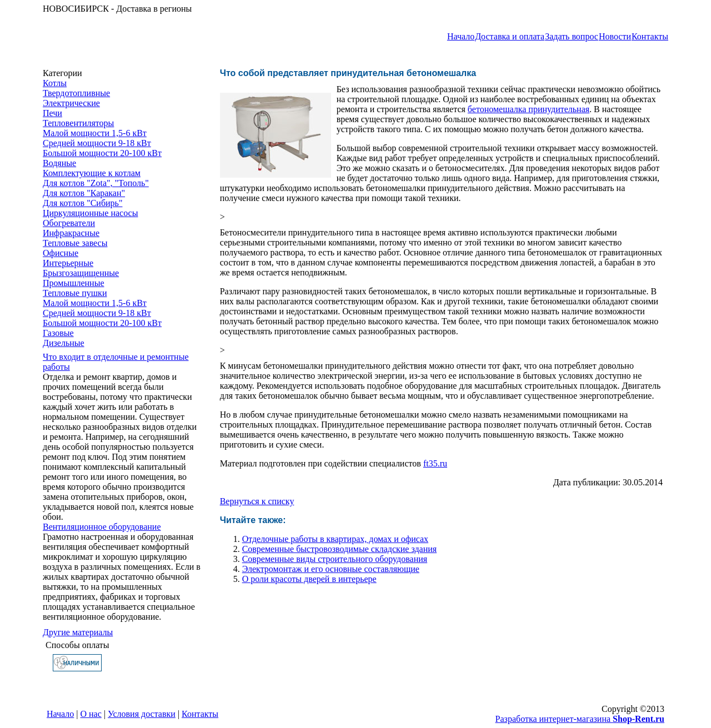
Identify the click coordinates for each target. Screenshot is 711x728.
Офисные (61, 253)
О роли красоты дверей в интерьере (309, 579)
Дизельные (64, 343)
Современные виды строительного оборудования (335, 559)
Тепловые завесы (75, 243)
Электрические (71, 103)
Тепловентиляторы (78, 123)
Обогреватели (69, 223)
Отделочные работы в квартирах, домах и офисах (335, 539)
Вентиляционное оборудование (102, 527)
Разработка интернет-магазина (580, 719)
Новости (615, 36)
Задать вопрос (572, 36)
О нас (91, 714)
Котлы (55, 83)
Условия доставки (142, 714)
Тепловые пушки (75, 293)
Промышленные (74, 283)
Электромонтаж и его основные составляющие (331, 569)
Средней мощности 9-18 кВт (97, 143)
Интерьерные (68, 263)
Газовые (58, 333)
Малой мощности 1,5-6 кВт (95, 133)
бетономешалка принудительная (529, 109)
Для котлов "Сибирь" (82, 203)
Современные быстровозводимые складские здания (340, 549)
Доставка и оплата (510, 36)
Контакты (650, 36)
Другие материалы (78, 632)
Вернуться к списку (257, 501)
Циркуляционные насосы (90, 213)
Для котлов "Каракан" (84, 193)
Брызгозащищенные (81, 273)
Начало (461, 36)
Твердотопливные (76, 93)
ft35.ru (435, 463)
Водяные (59, 163)
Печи (52, 113)
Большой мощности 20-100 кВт (102, 153)
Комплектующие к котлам (92, 173)
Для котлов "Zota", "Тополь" (96, 183)
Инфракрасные (71, 233)
